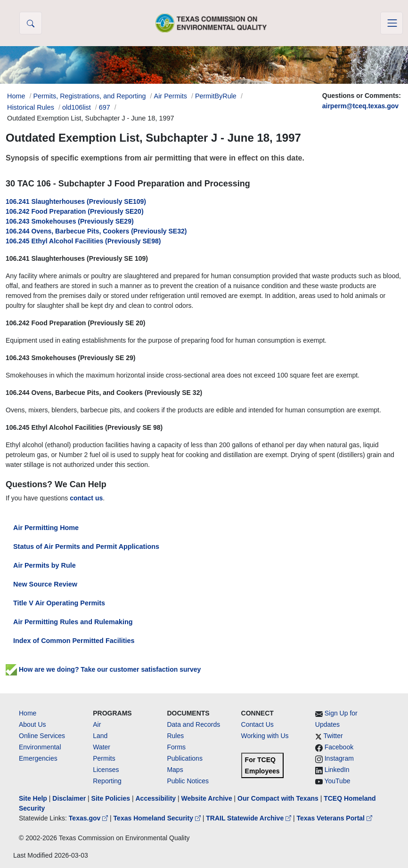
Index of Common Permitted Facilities (74, 641)
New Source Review (45, 584)
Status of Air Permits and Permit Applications (86, 547)
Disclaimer (69, 798)
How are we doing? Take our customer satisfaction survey (103, 669)
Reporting (107, 781)
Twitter (333, 736)
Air (97, 724)
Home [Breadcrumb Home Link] (16, 96)
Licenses (106, 770)
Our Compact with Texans (278, 798)
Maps (175, 770)
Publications (185, 758)
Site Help (33, 798)
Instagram (339, 758)
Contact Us (257, 724)
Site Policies (111, 798)
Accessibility (156, 798)
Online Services (42, 736)
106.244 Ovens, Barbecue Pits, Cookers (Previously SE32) (96, 231)
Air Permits (171, 96)
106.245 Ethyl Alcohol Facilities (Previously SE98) (83, 241)
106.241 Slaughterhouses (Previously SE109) (76, 201)
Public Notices (188, 781)
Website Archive (207, 798)
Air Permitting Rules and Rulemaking (73, 622)
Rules (175, 736)
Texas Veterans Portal (335, 818)
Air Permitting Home (46, 528)
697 (105, 107)
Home (28, 713)
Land (100, 736)
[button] (31, 23)
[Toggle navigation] (392, 23)
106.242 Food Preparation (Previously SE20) (75, 211)
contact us (86, 498)
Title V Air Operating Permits (59, 603)
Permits (104, 758)
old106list (77, 107)
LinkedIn (337, 770)
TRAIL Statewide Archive (249, 818)
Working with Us (265, 736)
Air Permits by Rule (45, 565)
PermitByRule (216, 96)
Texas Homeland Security (158, 818)
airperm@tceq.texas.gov (360, 106)
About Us (33, 724)
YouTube (337, 781)
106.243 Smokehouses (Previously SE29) (70, 221)
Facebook (339, 747)
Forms (176, 747)
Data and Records (193, 724)
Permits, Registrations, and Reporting (89, 96)
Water (102, 747)
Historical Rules (31, 107)
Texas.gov (89, 818)
